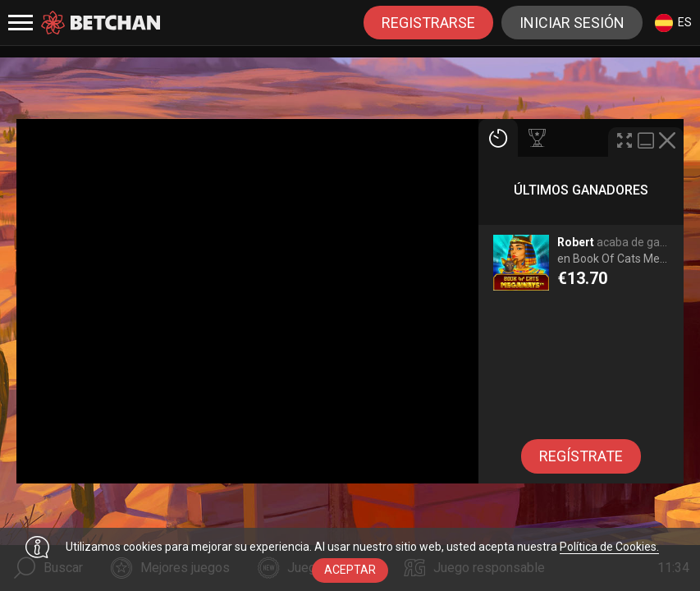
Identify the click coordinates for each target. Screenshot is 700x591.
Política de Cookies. (609, 547)
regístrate (581, 456)
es (673, 23)
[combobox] (673, 23)
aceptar (350, 570)
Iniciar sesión (572, 23)
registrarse (428, 23)
